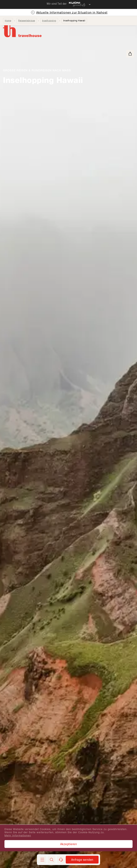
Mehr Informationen (18, 835)
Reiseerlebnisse (27, 21)
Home (8, 21)
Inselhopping (49, 21)
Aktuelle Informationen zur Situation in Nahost (72, 12)
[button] (52, 860)
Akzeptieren (69, 844)
